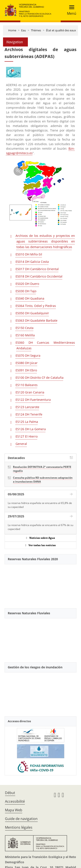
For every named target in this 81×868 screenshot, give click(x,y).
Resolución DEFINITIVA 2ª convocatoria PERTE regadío (42, 469)
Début (10, 793)
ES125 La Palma (27, 422)
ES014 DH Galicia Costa (32, 262)
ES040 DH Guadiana (30, 298)
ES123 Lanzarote (27, 407)
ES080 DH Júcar (27, 363)
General (21, 444)
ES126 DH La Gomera (31, 429)
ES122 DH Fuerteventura (33, 400)
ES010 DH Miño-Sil (29, 254)
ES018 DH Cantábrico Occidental (39, 276)
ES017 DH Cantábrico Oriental (37, 269)
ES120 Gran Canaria (30, 392)
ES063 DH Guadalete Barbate (37, 320)
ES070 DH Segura (28, 355)
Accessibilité (15, 801)
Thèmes (36, 30)
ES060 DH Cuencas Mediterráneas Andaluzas (45, 345)
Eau (24, 30)
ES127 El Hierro (27, 436)
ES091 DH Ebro (26, 370)
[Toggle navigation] (70, 10)
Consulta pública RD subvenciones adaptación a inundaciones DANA (43, 480)
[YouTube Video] (40, 585)
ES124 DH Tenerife (29, 414)
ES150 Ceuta (25, 328)
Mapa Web (14, 810)
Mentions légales (19, 827)
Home (12, 30)
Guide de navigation (21, 819)
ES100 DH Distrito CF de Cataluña (40, 378)
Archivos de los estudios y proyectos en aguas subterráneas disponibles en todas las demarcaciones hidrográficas (45, 241)
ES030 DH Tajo (26, 291)
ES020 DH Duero (27, 284)
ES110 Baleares (27, 385)
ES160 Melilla (25, 335)
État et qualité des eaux (61, 30)
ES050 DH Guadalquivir (32, 313)
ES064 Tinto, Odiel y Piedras (36, 306)
